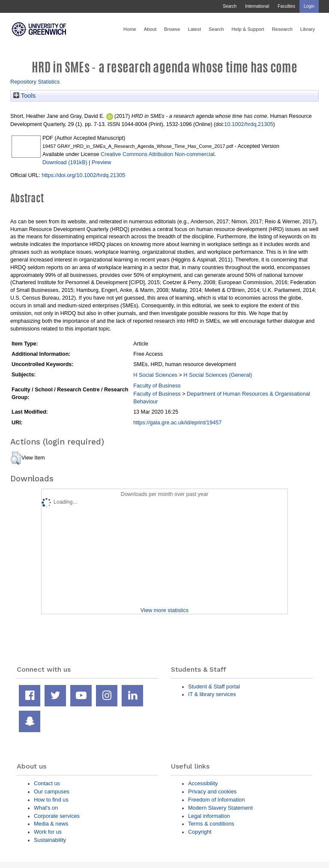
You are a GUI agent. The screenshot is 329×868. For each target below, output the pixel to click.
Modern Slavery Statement (220, 808)
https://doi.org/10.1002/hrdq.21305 (83, 175)
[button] (16, 458)
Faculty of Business (157, 386)
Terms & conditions (211, 824)
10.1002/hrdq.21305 (248, 124)
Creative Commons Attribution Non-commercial (158, 154)
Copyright (200, 832)
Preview (101, 162)
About (150, 29)
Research (282, 29)
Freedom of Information (217, 800)
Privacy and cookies (212, 791)
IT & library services (212, 694)
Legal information (209, 816)
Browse (172, 29)
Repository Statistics (35, 82)
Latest (194, 29)
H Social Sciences (155, 375)
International (257, 6)
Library (308, 29)
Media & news (51, 824)
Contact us (47, 783)
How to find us (51, 800)
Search (230, 6)
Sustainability (50, 840)
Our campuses (52, 791)
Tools (24, 96)
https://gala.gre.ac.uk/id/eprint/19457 (177, 422)
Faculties (286, 6)
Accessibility (203, 783)
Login (309, 6)
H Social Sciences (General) (218, 375)
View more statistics (164, 610)
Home (130, 29)
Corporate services (57, 816)
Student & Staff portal (214, 686)
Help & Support (248, 29)
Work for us (48, 832)
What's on (46, 808)
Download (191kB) (65, 162)
